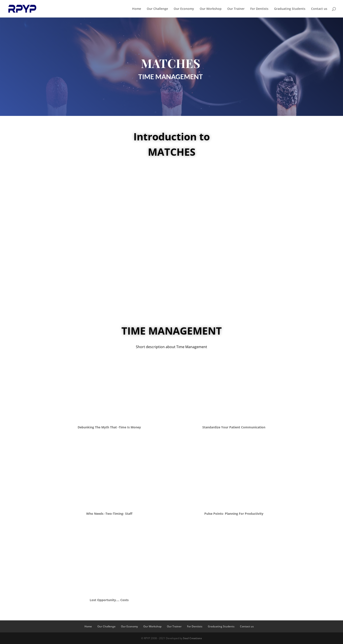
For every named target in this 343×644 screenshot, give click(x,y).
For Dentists (259, 9)
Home (137, 9)
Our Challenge (157, 9)
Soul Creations (192, 638)
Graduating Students (290, 9)
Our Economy (184, 9)
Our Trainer (236, 9)
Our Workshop (211, 9)
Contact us (319, 9)
